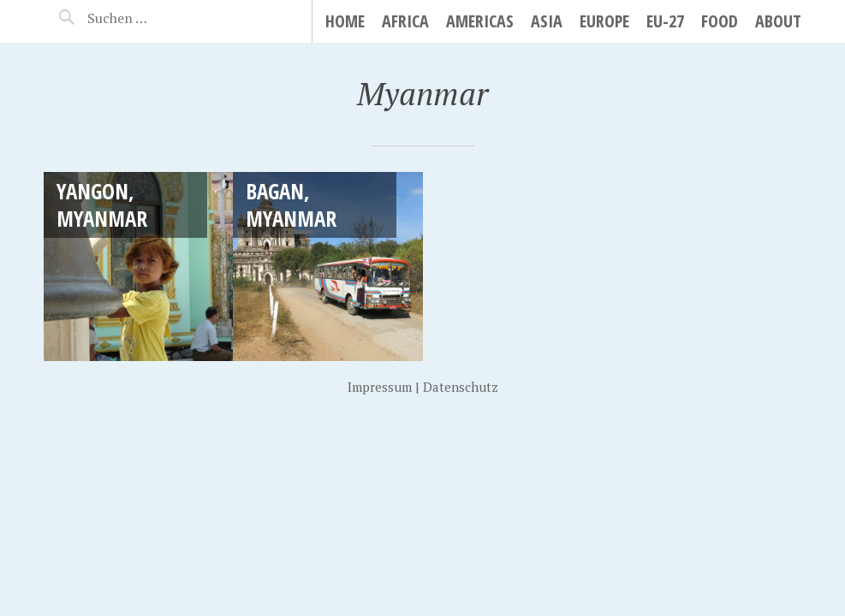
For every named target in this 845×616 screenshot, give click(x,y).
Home (345, 21)
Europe (604, 21)
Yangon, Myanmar (102, 204)
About (778, 21)
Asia (547, 21)
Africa (405, 21)
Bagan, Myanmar (291, 204)
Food (720, 21)
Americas (480, 21)
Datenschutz (461, 387)
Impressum (380, 387)
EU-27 (665, 21)
